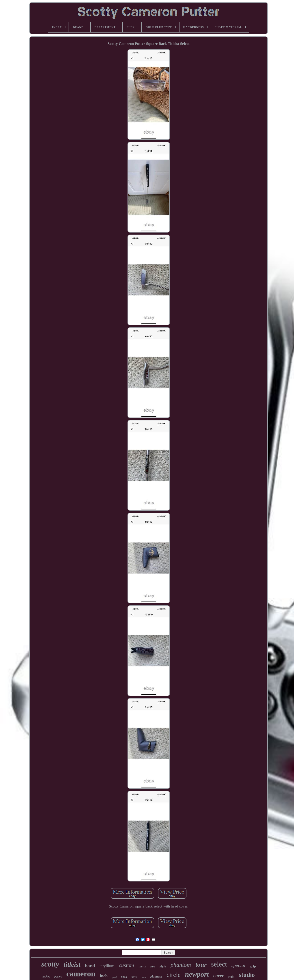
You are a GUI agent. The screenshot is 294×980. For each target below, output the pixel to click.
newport (197, 974)
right (231, 977)
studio (247, 975)
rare (153, 967)
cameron (81, 974)
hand (90, 966)
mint (144, 977)
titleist (72, 964)
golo (134, 977)
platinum (156, 977)
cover (219, 976)
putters (58, 977)
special (238, 965)
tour (201, 965)
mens (142, 966)
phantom (181, 965)
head (124, 977)
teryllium (107, 966)
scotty (50, 964)
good (114, 977)
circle (173, 975)
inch (104, 976)
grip (253, 966)
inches (46, 977)
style (163, 966)
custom (126, 965)
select (219, 964)
